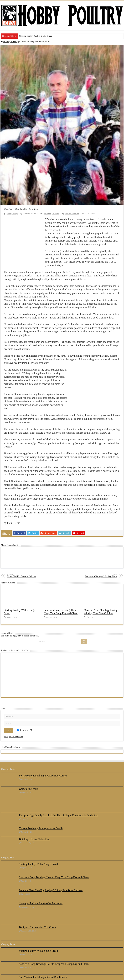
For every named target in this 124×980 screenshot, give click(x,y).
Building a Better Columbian (34, 839)
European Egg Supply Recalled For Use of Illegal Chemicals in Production (59, 815)
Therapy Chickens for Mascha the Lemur (41, 903)
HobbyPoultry (12, 214)
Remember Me (25, 730)
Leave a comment (72, 214)
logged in (17, 636)
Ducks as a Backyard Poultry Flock (100, 575)
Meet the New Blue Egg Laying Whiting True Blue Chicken (101, 612)
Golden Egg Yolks (29, 789)
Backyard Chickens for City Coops (38, 927)
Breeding (14, 41)
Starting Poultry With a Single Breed (36, 36)
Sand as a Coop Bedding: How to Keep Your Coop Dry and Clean (61, 612)
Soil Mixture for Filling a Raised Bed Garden (43, 776)
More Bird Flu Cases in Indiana (24, 575)
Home (5, 41)
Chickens (55, 214)
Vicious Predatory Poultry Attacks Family (41, 828)
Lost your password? (13, 737)
